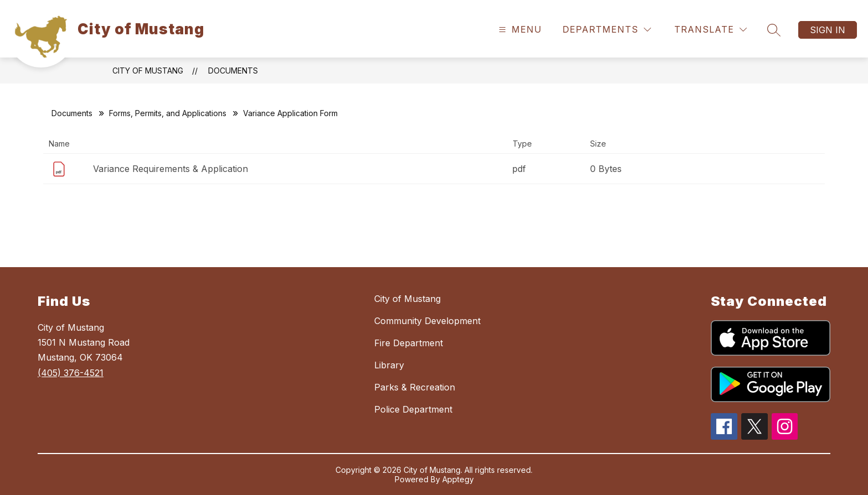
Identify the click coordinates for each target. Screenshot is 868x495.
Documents (233, 71)
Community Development (427, 321)
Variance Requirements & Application (170, 169)
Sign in (828, 30)
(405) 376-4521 (71, 373)
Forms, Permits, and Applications (168, 113)
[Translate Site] (711, 30)
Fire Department (409, 343)
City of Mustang (148, 71)
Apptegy (458, 479)
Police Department (413, 409)
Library (389, 365)
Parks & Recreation (415, 387)
